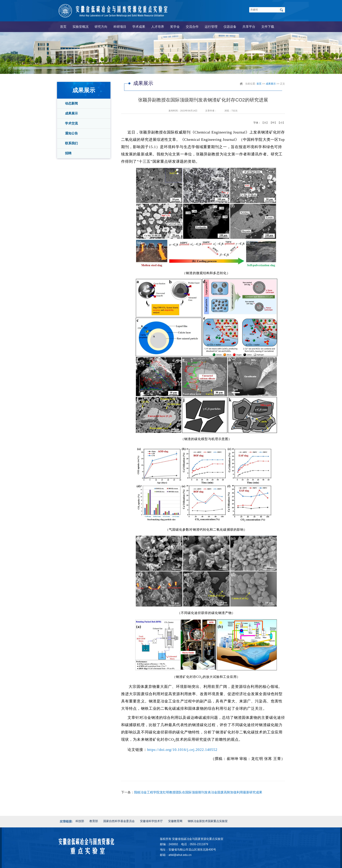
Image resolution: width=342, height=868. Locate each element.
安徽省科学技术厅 (151, 821)
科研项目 (120, 27)
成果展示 (71, 113)
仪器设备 (230, 27)
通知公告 (71, 133)
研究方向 (101, 27)
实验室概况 (81, 27)
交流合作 (192, 27)
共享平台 (249, 27)
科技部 (80, 821)
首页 (63, 27)
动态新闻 (71, 103)
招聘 (68, 153)
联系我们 (71, 143)
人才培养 (158, 27)
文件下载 (268, 27)
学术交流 (71, 123)
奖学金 (175, 27)
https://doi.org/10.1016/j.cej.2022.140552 (182, 750)
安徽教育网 (175, 821)
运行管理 (211, 27)
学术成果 (139, 27)
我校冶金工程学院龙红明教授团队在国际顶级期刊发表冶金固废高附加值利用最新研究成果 (198, 792)
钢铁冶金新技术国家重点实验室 (208, 821)
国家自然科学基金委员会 (119, 821)
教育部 (94, 821)
